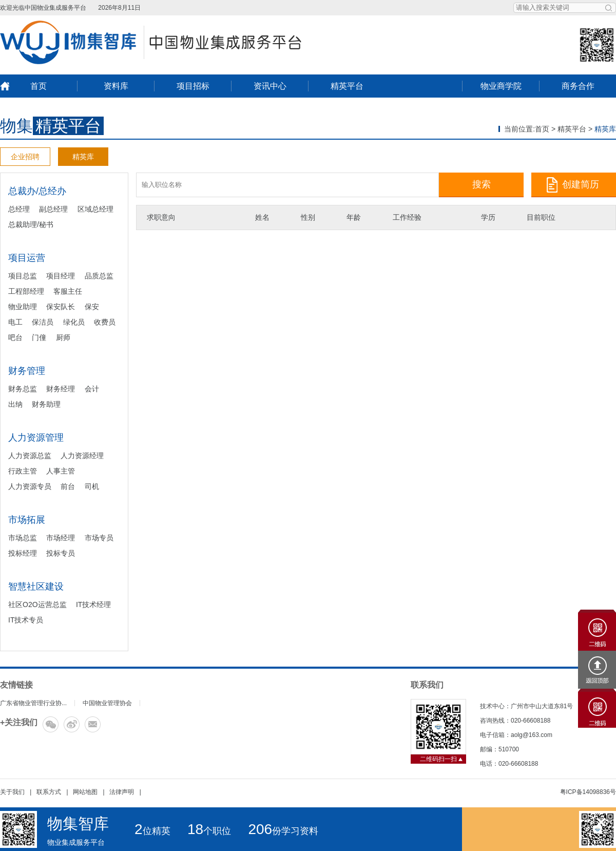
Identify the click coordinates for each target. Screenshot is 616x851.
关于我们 (12, 792)
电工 (15, 322)
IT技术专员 (26, 620)
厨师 (63, 337)
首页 (38, 86)
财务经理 (61, 389)
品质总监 (99, 276)
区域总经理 (95, 209)
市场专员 (99, 538)
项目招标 (193, 86)
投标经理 (23, 553)
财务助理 (46, 404)
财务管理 (27, 371)
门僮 (39, 337)
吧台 (15, 337)
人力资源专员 (30, 486)
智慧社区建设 (36, 587)
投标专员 (61, 553)
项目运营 (27, 258)
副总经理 (53, 209)
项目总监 (23, 276)
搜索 (482, 184)
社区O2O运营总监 (37, 604)
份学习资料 (283, 831)
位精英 (152, 831)
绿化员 (74, 322)
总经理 (19, 209)
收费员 (105, 322)
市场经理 (61, 538)
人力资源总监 (30, 456)
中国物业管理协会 (107, 703)
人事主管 (61, 471)
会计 (92, 389)
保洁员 (43, 322)
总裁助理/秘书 (31, 224)
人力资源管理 (36, 438)
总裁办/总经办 (37, 191)
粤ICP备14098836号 (588, 792)
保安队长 (61, 307)
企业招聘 (25, 157)
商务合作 (578, 86)
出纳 (15, 404)
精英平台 (347, 86)
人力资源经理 (82, 456)
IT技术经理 (93, 604)
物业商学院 (501, 86)
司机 (92, 486)
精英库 (83, 157)
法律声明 (122, 792)
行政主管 (23, 471)
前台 (68, 486)
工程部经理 (26, 291)
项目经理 (61, 276)
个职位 (209, 831)
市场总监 (23, 538)
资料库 (116, 86)
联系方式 (49, 792)
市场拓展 (27, 520)
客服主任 (68, 291)
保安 (92, 307)
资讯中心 (270, 86)
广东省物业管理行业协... (33, 703)
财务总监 (23, 389)
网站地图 (85, 792)
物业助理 (23, 307)
